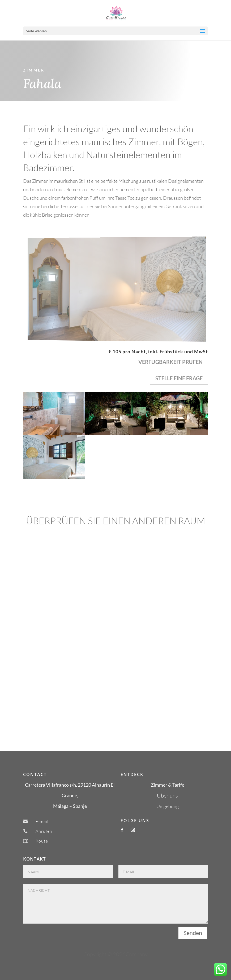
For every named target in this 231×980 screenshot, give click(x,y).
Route (42, 841)
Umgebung (168, 806)
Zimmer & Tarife (168, 785)
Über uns (167, 796)
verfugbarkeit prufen (170, 362)
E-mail (42, 821)
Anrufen (44, 831)
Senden (193, 933)
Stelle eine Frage (179, 378)
